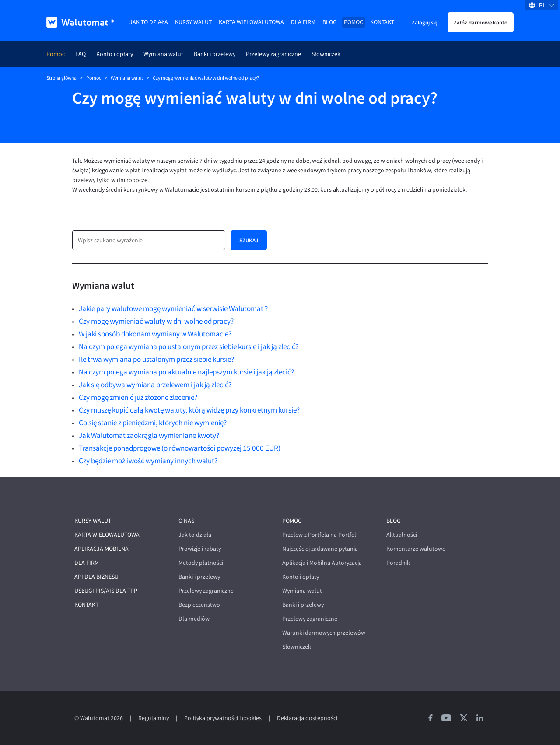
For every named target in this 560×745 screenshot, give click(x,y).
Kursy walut (193, 22)
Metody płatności (201, 563)
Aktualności (402, 535)
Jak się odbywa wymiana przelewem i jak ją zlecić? (155, 385)
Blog (330, 22)
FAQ (80, 54)
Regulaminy (154, 718)
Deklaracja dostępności (307, 718)
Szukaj (249, 240)
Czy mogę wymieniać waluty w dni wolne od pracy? (156, 321)
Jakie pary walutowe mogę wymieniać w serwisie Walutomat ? (173, 308)
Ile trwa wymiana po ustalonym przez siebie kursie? (156, 359)
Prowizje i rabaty (200, 549)
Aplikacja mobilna (101, 549)
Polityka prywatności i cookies (223, 718)
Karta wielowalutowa (251, 22)
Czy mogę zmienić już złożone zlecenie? (138, 397)
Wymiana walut (163, 54)
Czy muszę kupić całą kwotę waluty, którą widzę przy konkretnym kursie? (189, 410)
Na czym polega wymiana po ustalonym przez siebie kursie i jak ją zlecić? (189, 346)
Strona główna (61, 78)
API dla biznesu (96, 577)
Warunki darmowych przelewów (324, 633)
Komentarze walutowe (416, 549)
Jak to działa (149, 22)
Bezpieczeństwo (199, 605)
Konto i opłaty (115, 54)
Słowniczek (326, 54)
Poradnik (398, 563)
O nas (186, 521)
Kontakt (382, 22)
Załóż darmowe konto (481, 22)
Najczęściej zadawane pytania (320, 549)
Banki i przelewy (215, 54)
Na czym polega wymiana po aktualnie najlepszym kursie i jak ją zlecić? (186, 372)
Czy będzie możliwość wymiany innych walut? (148, 461)
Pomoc (353, 22)
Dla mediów (194, 619)
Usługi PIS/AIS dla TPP (106, 591)
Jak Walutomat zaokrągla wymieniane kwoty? (149, 435)
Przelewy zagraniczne (273, 54)
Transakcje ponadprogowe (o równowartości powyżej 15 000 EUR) (180, 448)
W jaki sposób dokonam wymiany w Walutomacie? (155, 334)
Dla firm (303, 22)
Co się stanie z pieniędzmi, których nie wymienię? (153, 423)
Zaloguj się (424, 22)
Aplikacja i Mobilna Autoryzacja (322, 563)
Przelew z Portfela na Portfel (319, 535)
